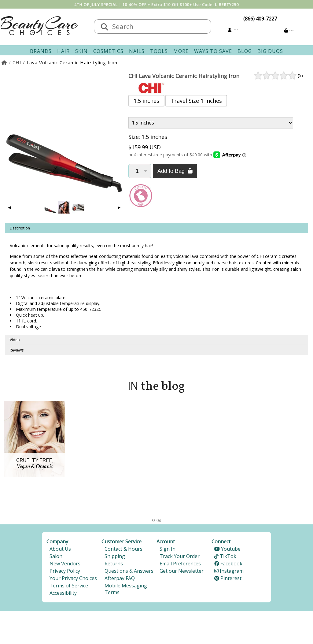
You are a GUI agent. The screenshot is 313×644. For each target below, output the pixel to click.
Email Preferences (180, 564)
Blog (245, 51)
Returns (114, 564)
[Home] (4, 62)
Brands (41, 51)
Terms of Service (69, 586)
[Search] (105, 27)
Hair (63, 51)
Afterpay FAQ (120, 578)
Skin (81, 51)
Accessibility (63, 593)
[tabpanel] (156, 279)
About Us (60, 549)
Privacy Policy (65, 571)
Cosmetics (108, 51)
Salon (56, 556)
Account (166, 542)
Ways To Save (213, 51)
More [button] (181, 51)
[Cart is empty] (289, 30)
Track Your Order (180, 556)
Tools (159, 51)
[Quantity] (140, 171)
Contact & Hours (123, 549)
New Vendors (65, 564)
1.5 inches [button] (146, 101)
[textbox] (159, 26)
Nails (137, 51)
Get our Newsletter (182, 571)
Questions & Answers (129, 571)
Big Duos (270, 51)
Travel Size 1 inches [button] (196, 101)
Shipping (115, 556)
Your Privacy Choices (73, 578)
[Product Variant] (211, 123)
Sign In (168, 549)
